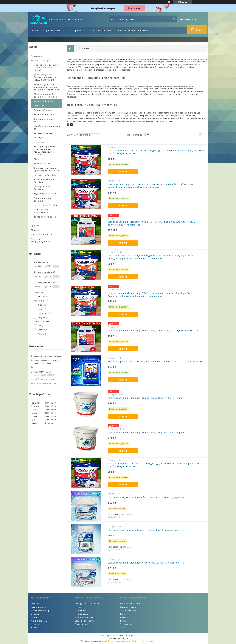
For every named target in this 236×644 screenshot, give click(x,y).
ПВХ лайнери (81, 624)
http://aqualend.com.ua (44, 379)
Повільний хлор (42, 110)
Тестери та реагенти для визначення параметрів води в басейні (45, 151)
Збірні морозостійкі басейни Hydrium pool (46, 95)
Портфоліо (37, 56)
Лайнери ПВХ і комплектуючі (42, 211)
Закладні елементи (84, 621)
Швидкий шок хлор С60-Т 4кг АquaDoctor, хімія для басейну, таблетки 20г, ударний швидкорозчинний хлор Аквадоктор (152, 186)
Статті (68, 31)
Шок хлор (39, 106)
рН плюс (35, 617)
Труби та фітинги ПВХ (46, 217)
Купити (123, 172)
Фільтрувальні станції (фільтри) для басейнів (46, 169)
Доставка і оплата (106, 31)
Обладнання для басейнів (43, 199)
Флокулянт (40, 142)
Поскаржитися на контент (119, 641)
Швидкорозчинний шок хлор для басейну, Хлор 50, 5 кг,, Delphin (146, 398)
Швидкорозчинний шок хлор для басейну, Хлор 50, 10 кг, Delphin (146, 433)
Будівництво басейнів (46, 194)
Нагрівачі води (82, 614)
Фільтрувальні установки (87, 603)
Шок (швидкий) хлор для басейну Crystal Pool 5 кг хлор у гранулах (147, 497)
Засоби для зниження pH (46, 120)
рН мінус (35, 614)
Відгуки (122, 31)
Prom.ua (132, 636)
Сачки (122, 628)
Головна (35, 31)
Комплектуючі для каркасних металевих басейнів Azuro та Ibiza (46, 87)
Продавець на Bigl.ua (118, 638)
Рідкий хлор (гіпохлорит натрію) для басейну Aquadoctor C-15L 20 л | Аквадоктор (156, 361)
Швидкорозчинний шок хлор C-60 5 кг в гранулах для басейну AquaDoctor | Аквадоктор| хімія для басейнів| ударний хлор (152, 295)
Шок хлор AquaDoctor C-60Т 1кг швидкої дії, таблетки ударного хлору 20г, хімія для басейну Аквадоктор (155, 465)
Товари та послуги (51, 31)
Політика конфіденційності (41, 240)
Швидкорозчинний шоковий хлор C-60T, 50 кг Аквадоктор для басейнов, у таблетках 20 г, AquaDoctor (151, 223)
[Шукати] (174, 19)
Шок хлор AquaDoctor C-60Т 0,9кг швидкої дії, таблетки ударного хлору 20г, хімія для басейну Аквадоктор (156, 152)
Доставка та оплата (41, 235)
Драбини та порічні (84, 617)
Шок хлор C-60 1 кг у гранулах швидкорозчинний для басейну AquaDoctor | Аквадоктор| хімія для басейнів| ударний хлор (152, 257)
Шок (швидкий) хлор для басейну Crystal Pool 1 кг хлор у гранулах (147, 530)
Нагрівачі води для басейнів (44, 181)
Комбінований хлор (45, 115)
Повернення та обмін (139, 31)
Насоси (79, 607)
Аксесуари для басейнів (42, 188)
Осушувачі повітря (128, 607)
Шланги (123, 617)
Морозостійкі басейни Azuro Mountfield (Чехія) (46, 67)
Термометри (126, 624)
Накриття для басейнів (46, 205)
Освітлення (81, 610)
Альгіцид (39, 138)
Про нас (78, 31)
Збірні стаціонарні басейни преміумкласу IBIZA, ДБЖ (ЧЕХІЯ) (46, 77)
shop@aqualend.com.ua (45, 383)
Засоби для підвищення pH (47, 128)
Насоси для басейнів (45, 175)
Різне (37, 159)
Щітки (122, 614)
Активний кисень (43, 133)
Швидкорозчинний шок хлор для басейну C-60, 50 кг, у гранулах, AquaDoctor (153, 331)
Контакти (89, 31)
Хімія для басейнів (44, 101)
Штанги (123, 621)
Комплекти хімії (43, 163)
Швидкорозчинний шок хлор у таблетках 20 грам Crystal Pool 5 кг (146, 563)
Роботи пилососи (128, 610)
